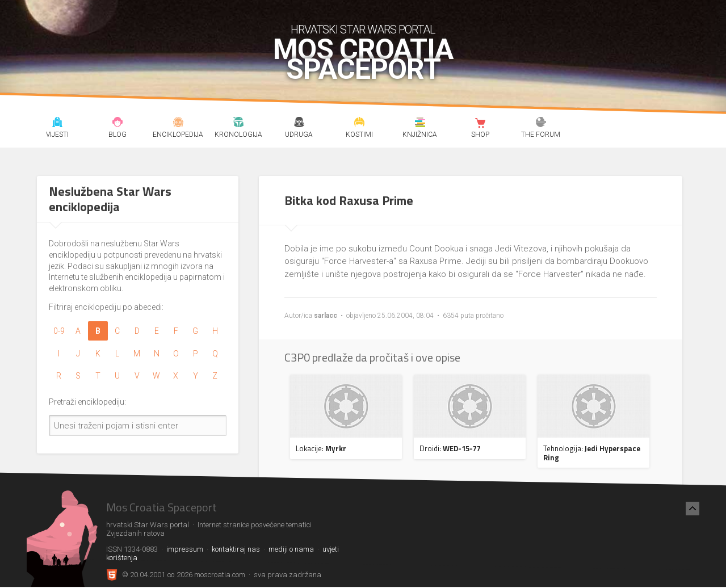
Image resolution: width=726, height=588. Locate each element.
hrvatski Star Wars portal (363, 30)
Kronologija (239, 124)
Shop (480, 124)
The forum (541, 124)
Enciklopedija (178, 124)
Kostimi (360, 124)
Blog (118, 124)
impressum (185, 549)
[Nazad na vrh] (693, 509)
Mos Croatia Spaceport (363, 60)
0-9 (59, 331)
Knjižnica (420, 124)
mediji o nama (291, 549)
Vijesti (57, 124)
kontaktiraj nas (236, 549)
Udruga (299, 124)
